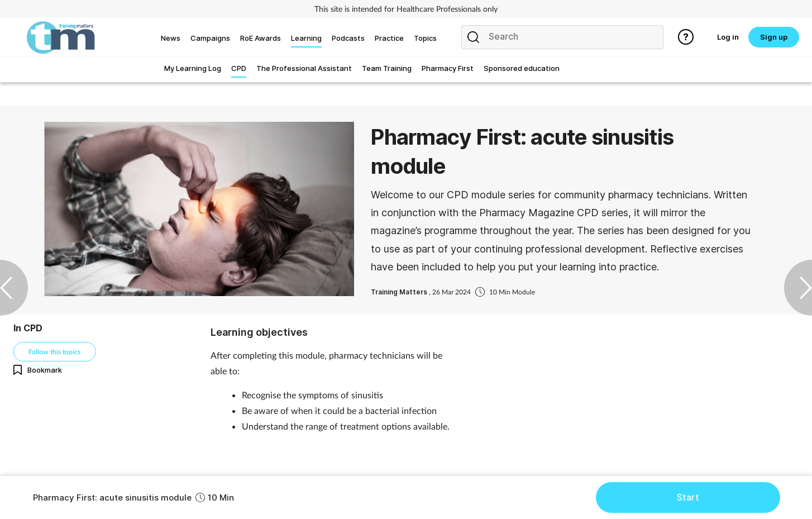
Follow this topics (54, 352)
